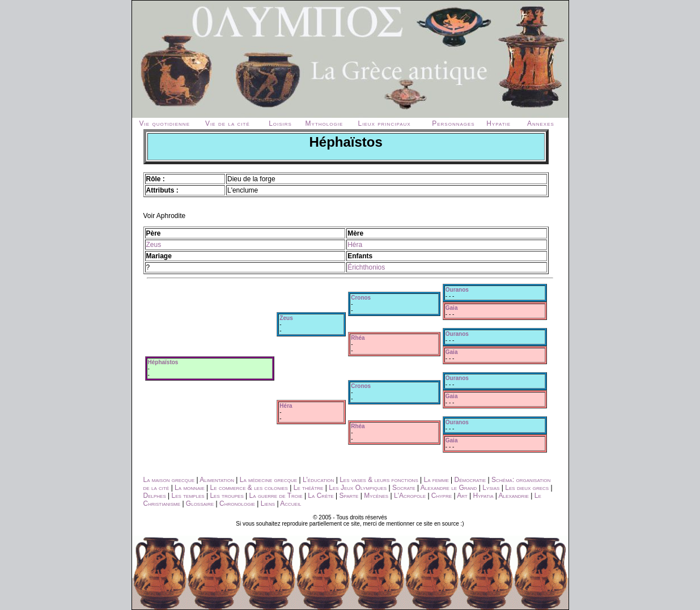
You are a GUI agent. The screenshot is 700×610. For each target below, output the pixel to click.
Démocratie (470, 480)
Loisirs (280, 123)
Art (462, 496)
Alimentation (217, 480)
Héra (355, 245)
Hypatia (483, 496)
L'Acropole (410, 496)
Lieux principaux (385, 123)
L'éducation (318, 480)
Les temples (188, 496)
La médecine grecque (268, 480)
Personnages (453, 123)
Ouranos (457, 290)
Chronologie (237, 504)
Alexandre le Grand (449, 488)
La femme (436, 480)
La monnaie (190, 488)
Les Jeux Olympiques (358, 488)
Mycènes (376, 496)
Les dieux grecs (527, 488)
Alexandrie (514, 496)
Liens (268, 504)
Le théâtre (309, 488)
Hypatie (499, 123)
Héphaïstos (163, 362)
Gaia (452, 308)
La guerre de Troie (276, 496)
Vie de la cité (228, 123)
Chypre (442, 496)
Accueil (290, 504)
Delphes (155, 496)
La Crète (321, 496)
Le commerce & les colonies (249, 488)
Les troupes (226, 496)
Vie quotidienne (165, 123)
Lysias (491, 488)
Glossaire (200, 504)
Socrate (404, 488)
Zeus (154, 245)
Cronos (361, 298)
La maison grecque (169, 480)
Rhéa (358, 338)
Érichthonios (366, 267)
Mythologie (324, 123)
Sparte (349, 496)
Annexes (541, 123)
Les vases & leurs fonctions (379, 480)
